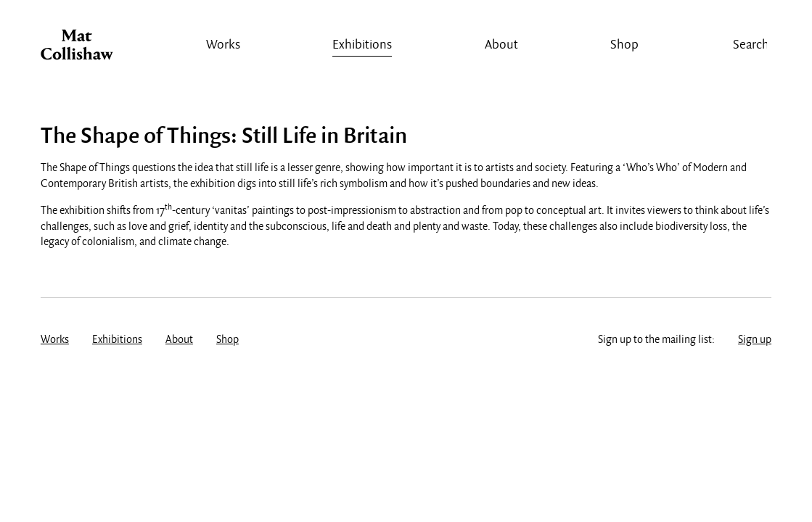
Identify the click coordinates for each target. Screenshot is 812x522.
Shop (624, 45)
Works (223, 45)
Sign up (755, 340)
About (501, 45)
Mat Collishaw (77, 49)
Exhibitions (362, 45)
